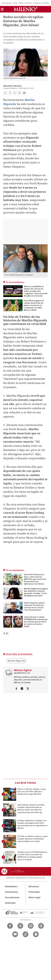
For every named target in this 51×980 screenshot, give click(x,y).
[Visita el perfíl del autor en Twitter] (28, 689)
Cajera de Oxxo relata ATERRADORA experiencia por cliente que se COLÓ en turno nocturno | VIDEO (36, 622)
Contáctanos (12, 892)
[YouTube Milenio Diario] (15, 934)
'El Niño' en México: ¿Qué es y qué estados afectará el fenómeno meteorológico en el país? (32, 839)
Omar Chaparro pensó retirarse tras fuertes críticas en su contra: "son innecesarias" (34, 606)
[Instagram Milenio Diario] (31, 926)
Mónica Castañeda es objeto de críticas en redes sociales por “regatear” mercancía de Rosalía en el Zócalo (36, 291)
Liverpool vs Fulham (41, 3)
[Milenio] (25, 9)
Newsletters (11, 887)
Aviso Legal (35, 897)
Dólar (15, 3)
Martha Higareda (16, 661)
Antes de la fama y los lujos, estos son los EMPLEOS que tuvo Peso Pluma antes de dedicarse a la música (35, 579)
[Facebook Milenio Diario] (10, 926)
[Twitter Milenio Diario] (20, 926)
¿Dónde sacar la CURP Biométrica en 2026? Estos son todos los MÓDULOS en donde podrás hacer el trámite (32, 856)
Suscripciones (12, 897)
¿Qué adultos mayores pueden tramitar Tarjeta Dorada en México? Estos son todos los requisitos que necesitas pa (31, 809)
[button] (2, 10)
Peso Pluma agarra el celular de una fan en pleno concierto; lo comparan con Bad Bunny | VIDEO (34, 305)
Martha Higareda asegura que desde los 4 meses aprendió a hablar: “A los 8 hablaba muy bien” (36, 592)
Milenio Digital (13, 86)
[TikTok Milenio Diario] (25, 934)
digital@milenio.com (22, 673)
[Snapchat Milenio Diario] (36, 934)
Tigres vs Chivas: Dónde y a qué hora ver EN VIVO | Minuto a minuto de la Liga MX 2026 (32, 791)
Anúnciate (10, 903)
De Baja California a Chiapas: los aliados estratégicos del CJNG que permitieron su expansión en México (32, 824)
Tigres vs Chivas (25, 3)
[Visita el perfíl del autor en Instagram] (22, 689)
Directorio (34, 887)
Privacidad (34, 892)
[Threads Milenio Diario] (41, 926)
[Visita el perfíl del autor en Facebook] (16, 689)
